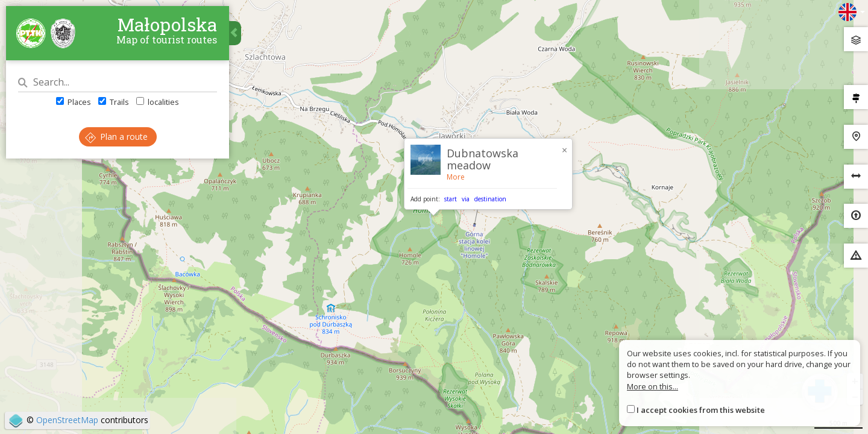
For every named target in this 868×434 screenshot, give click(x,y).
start (451, 199)
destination (490, 199)
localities (158, 102)
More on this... (653, 386)
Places (74, 102)
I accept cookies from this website (701, 410)
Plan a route (116, 137)
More (456, 177)
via (466, 199)
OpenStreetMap (67, 420)
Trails (114, 102)
